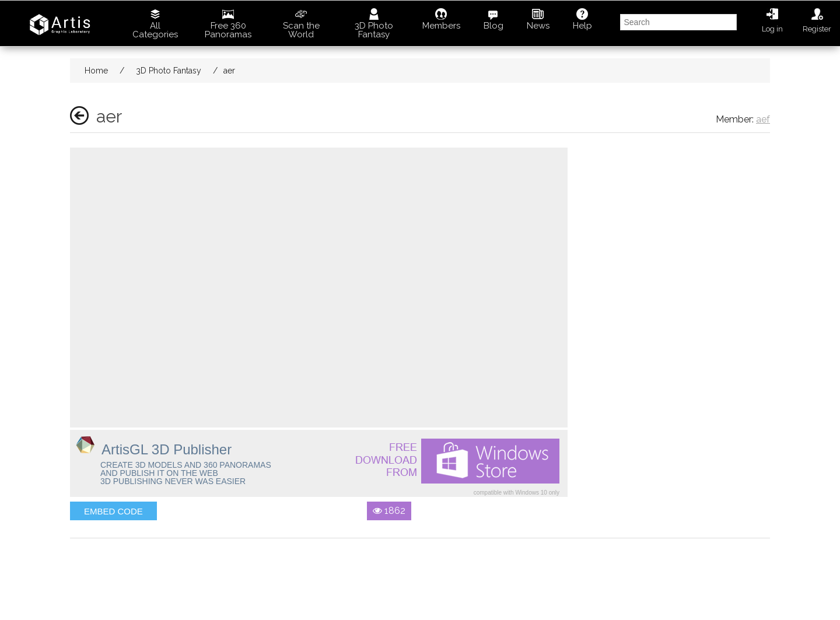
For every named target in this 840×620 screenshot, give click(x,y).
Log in (772, 21)
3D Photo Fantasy (374, 24)
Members (441, 20)
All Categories (155, 24)
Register (817, 21)
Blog (494, 20)
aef (763, 119)
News (538, 20)
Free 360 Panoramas (228, 24)
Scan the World (301, 24)
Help (582, 20)
